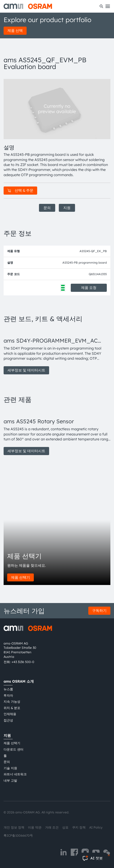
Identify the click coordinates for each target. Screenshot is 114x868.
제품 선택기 (21, 577)
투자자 (8, 695)
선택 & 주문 (20, 190)
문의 (47, 208)
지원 (67, 208)
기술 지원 (10, 768)
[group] (57, 351)
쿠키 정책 (79, 827)
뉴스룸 (8, 689)
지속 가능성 (12, 702)
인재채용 (10, 714)
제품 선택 (15, 30)
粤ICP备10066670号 (18, 836)
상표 (65, 827)
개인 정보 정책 (14, 827)
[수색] (101, 6)
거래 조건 (52, 827)
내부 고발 (10, 781)
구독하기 (99, 610)
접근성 (8, 720)
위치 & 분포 (12, 708)
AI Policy (96, 827)
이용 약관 (35, 827)
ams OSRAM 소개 (19, 681)
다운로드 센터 (14, 749)
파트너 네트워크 (15, 774)
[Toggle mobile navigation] (108, 6)
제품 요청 (89, 288)
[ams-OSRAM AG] (28, 6)
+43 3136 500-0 (23, 662)
